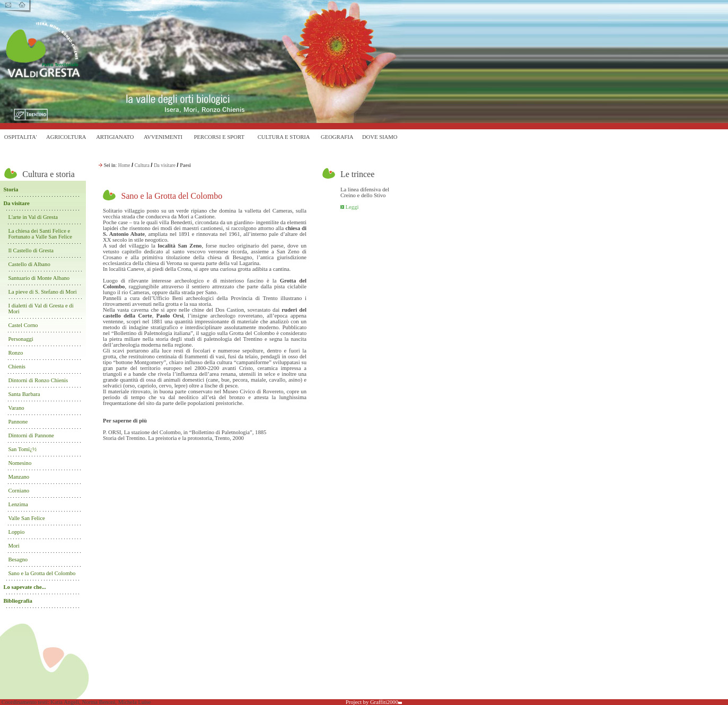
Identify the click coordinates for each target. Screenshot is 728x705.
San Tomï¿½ (22, 449)
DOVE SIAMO (380, 137)
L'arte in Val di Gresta (33, 217)
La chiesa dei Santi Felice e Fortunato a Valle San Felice (40, 234)
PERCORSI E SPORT (219, 137)
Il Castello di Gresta (31, 250)
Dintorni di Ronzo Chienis (38, 380)
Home (124, 165)
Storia (11, 190)
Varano (16, 408)
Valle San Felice (26, 518)
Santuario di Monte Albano (39, 278)
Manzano (19, 477)
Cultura (142, 165)
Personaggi (20, 339)
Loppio (16, 532)
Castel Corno (23, 325)
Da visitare (165, 165)
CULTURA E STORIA (284, 137)
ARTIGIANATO (115, 137)
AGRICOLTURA (66, 137)
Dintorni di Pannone (31, 435)
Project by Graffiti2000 (374, 702)
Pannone (18, 422)
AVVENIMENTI (163, 137)
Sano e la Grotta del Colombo (42, 573)
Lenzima (18, 504)
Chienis (17, 367)
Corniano (19, 491)
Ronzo (15, 353)
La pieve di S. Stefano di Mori (43, 292)
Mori (14, 546)
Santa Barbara (24, 394)
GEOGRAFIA (337, 137)
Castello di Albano (29, 264)
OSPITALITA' (21, 137)
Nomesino (20, 463)
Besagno (18, 559)
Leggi (352, 207)
